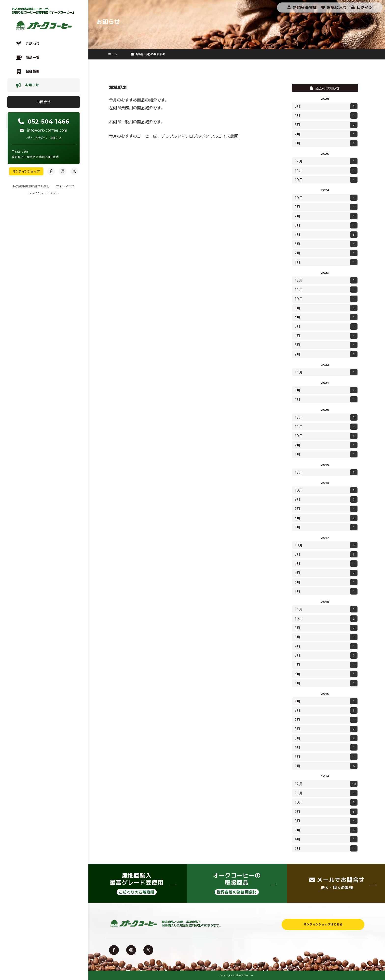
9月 (326, 207)
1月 (326, 143)
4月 (326, 115)
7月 (326, 216)
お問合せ (44, 102)
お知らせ (32, 85)
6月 (326, 226)
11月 (326, 170)
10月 (326, 180)
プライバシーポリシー (44, 193)
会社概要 (33, 71)
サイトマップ (65, 186)
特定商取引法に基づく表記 (31, 186)
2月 (326, 134)
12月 (326, 161)
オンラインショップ (26, 171)
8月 (326, 308)
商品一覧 (33, 57)
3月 (326, 125)
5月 (326, 106)
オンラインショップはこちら (323, 924)
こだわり (33, 44)
